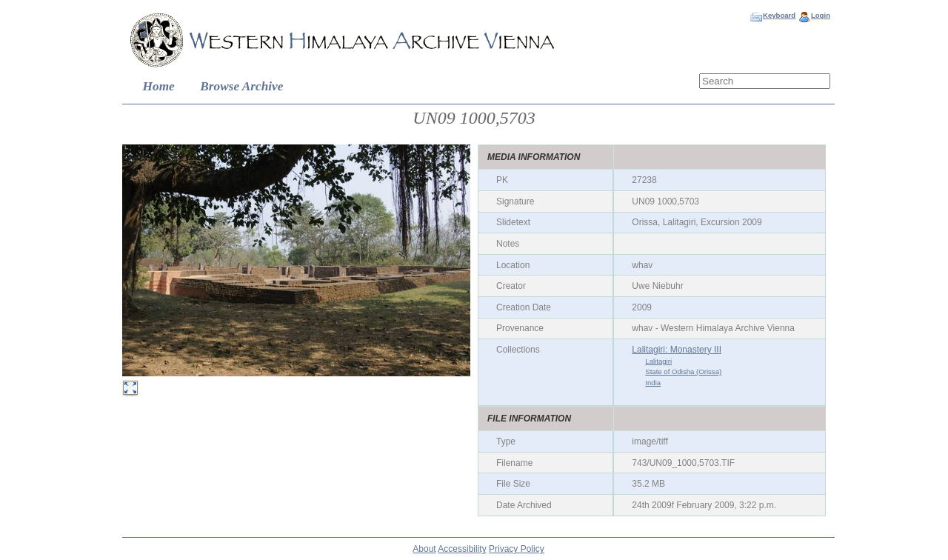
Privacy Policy (517, 549)
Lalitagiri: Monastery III (677, 350)
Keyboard (779, 15)
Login (821, 15)
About (424, 549)
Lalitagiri (658, 361)
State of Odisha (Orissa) (683, 371)
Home (159, 86)
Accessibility (462, 549)
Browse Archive (241, 86)
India (653, 383)
